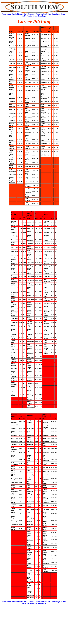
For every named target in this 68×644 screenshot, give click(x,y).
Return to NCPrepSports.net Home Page (44, 15)
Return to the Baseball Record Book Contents (18, 14)
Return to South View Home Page (48, 14)
